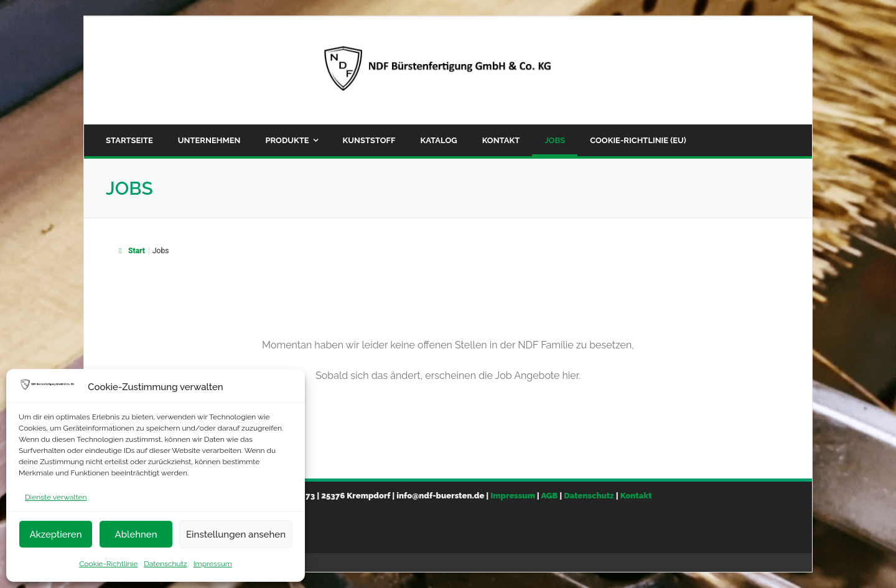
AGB (549, 496)
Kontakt (636, 496)
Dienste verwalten (56, 497)
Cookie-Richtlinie (108, 564)
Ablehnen (136, 534)
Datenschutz (165, 564)
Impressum (213, 564)
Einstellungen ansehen (236, 534)
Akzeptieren (55, 534)
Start (130, 251)
